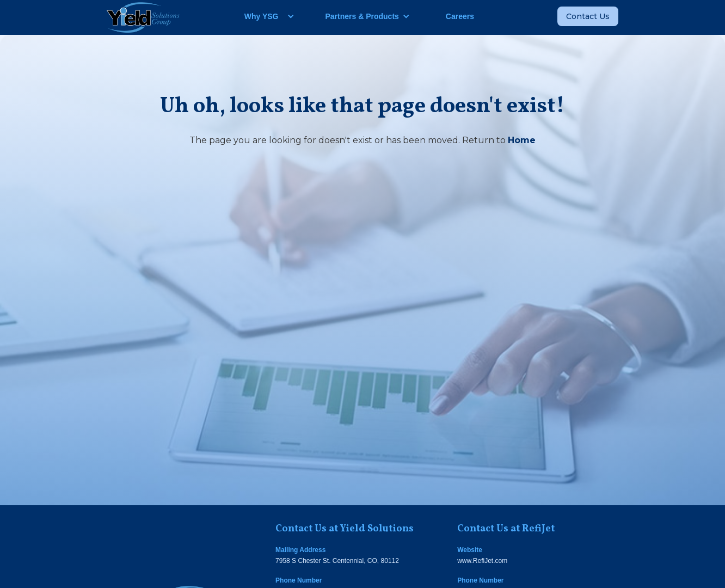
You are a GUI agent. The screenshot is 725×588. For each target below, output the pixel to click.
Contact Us (588, 16)
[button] (265, 16)
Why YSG (262, 16)
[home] (143, 17)
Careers (460, 16)
